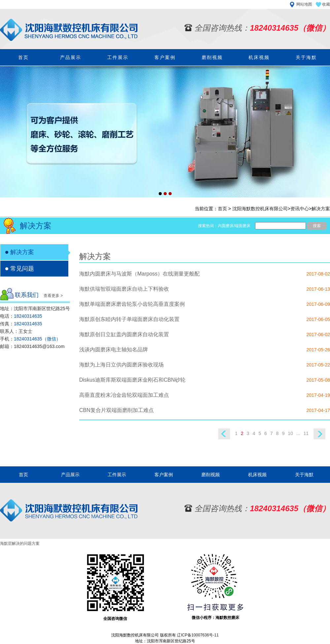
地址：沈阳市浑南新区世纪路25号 (35, 308)
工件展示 (118, 57)
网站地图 (304, 4)
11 (306, 433)
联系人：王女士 (16, 331)
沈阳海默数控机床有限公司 (260, 209)
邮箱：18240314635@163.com (32, 346)
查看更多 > (53, 296)
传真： (21, 324)
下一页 (322, 434)
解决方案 (321, 209)
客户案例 (165, 57)
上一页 (222, 434)
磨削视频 (212, 57)
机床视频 (259, 57)
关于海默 (306, 57)
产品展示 (71, 57)
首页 (23, 57)
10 (290, 433)
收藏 (326, 4)
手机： (30, 339)
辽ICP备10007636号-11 (198, 635)
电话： (21, 316)
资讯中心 (300, 209)
